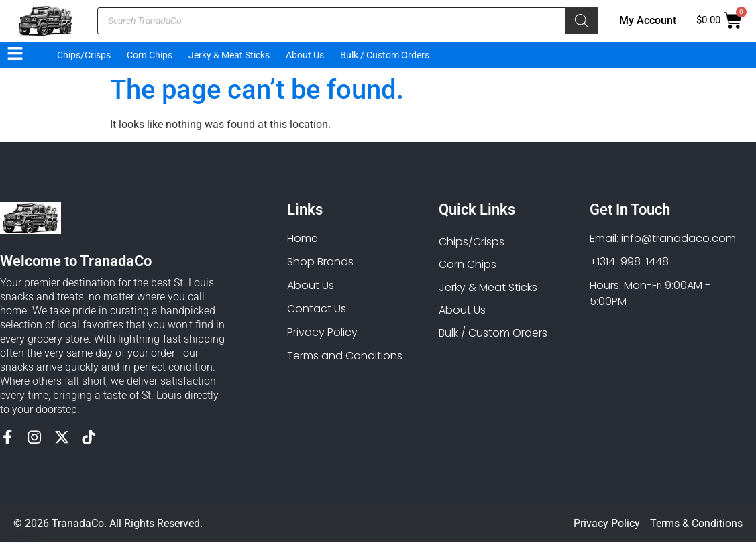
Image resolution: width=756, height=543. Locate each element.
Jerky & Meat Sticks (229, 55)
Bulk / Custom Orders (385, 55)
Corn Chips (150, 55)
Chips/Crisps (84, 55)
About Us (305, 55)
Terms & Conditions (696, 524)
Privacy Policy (607, 524)
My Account (648, 20)
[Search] (582, 21)
